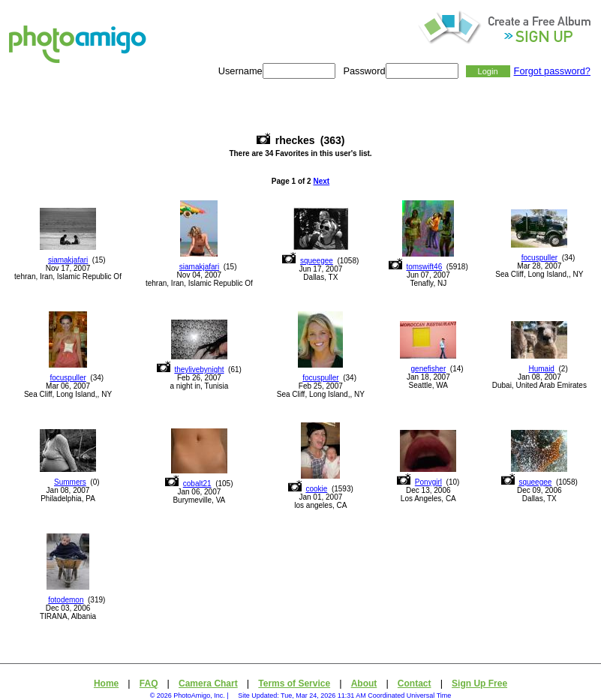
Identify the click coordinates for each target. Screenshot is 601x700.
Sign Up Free (479, 683)
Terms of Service (294, 683)
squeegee (317, 261)
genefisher (429, 369)
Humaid (541, 369)
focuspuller (539, 258)
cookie (316, 489)
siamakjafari (68, 260)
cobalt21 (197, 484)
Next (321, 181)
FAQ (149, 683)
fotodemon (66, 600)
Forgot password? (552, 71)
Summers (70, 482)
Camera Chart (208, 683)
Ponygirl (428, 482)
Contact (415, 683)
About (364, 683)
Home (106, 683)
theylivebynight (199, 370)
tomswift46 (424, 267)
